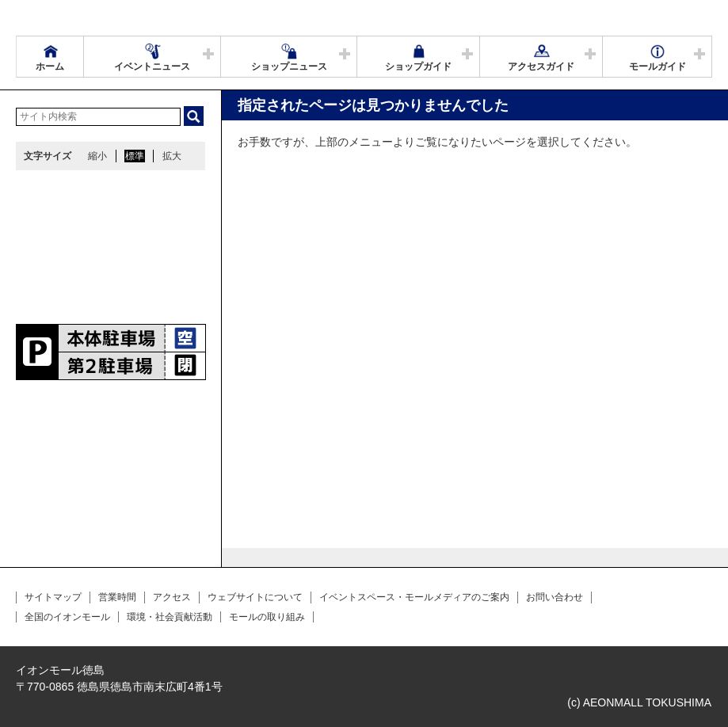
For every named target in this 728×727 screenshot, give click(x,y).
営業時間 (117, 597)
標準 (135, 156)
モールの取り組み (267, 617)
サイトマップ (53, 597)
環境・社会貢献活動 (170, 617)
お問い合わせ (555, 597)
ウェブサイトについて (255, 597)
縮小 (97, 156)
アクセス (172, 597)
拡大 (172, 156)
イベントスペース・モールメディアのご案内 (414, 597)
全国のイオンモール (67, 617)
